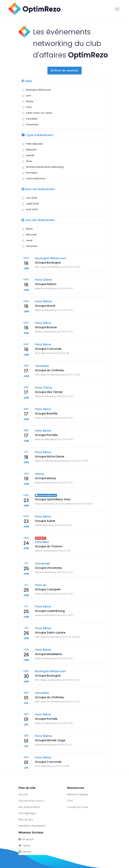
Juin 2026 (31, 198)
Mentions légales (78, 794)
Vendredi (31, 246)
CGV (70, 801)
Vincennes (32, 124)
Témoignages (27, 813)
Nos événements (29, 807)
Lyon (29, 96)
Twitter (25, 846)
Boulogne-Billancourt (38, 90)
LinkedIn (25, 852)
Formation (32, 173)
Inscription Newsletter (32, 826)
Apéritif (30, 155)
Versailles (32, 119)
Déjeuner (31, 150)
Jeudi (29, 240)
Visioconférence (36, 178)
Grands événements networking (45, 167)
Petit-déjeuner (35, 144)
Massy (30, 101)
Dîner (29, 161)
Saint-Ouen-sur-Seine (39, 113)
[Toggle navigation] (117, 9)
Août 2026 (32, 209)
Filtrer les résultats (64, 70)
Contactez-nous (78, 807)
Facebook (26, 839)
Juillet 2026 (32, 204)
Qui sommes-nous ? (32, 801)
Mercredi (31, 235)
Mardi (29, 229)
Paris (29, 107)
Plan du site (26, 820)
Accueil (23, 794)
